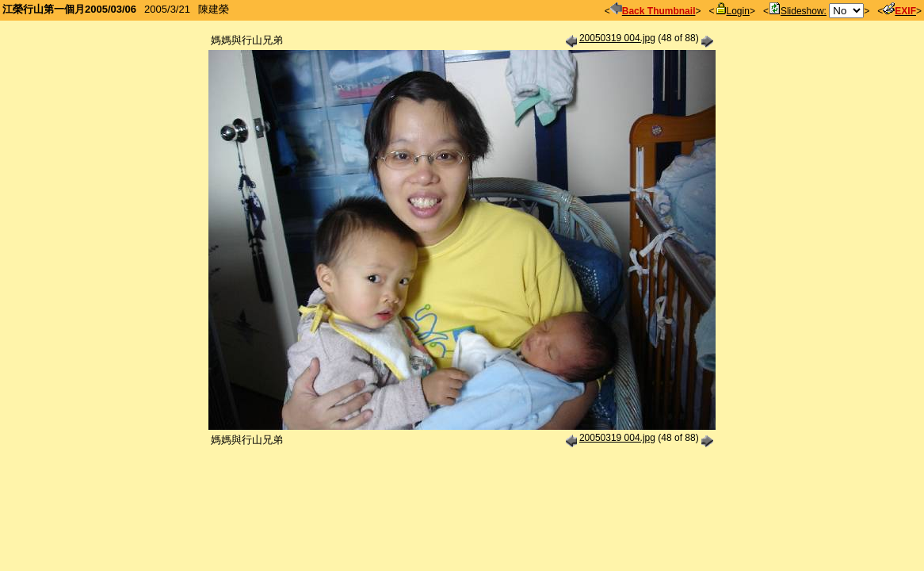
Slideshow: (798, 11)
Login (732, 11)
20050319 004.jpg (617, 38)
